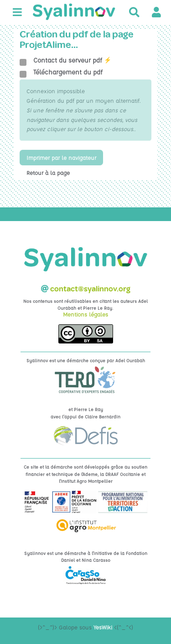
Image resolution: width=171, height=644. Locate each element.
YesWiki (103, 627)
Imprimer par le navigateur (61, 158)
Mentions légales (85, 314)
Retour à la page (48, 173)
